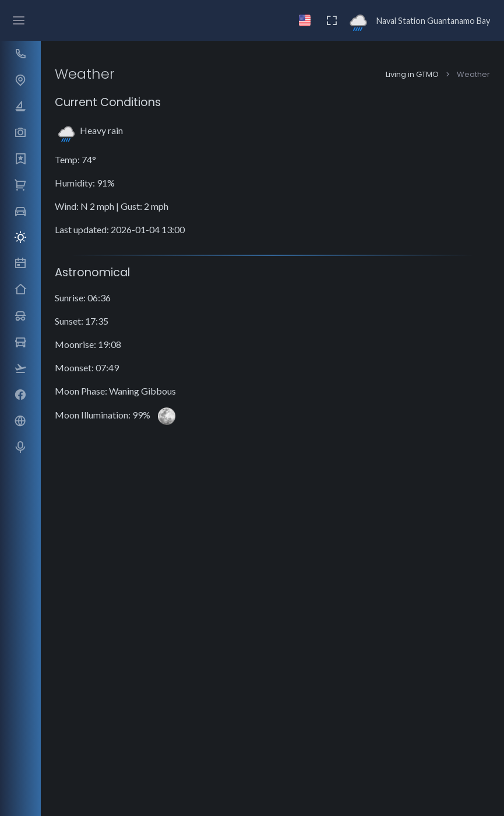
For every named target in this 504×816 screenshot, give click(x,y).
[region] (20, 401)
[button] (20, 54)
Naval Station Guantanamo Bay (433, 21)
